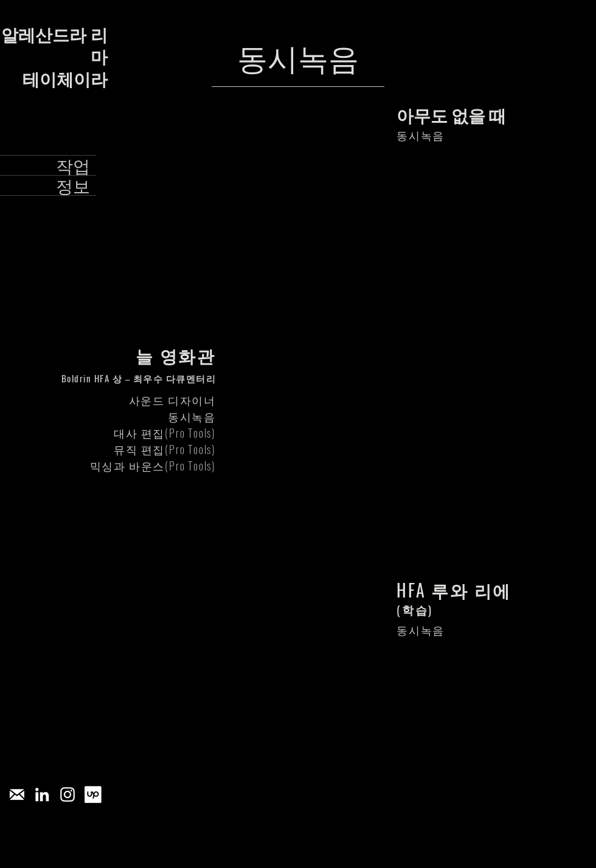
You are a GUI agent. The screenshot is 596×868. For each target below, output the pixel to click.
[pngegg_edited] (16, 794)
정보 (73, 185)
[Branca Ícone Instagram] (68, 794)
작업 (73, 165)
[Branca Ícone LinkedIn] (42, 794)
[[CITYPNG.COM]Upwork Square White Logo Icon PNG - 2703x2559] (93, 794)
